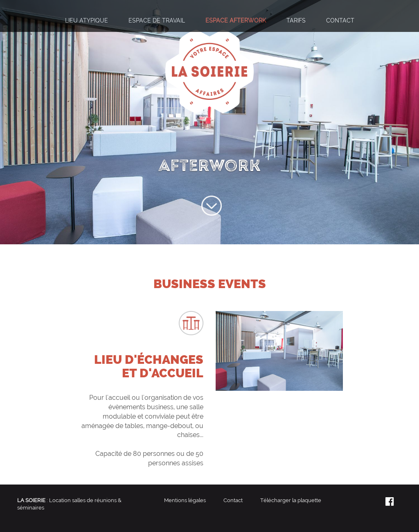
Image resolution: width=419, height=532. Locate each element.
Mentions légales (185, 500)
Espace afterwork (236, 20)
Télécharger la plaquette (291, 500)
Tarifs (296, 20)
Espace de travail (157, 20)
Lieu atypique (87, 20)
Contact (340, 20)
